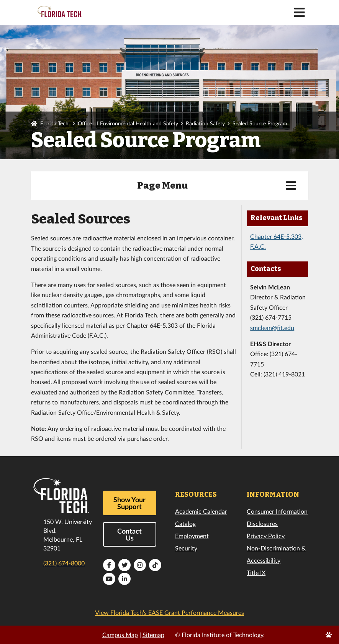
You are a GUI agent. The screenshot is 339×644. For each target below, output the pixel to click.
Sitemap (153, 635)
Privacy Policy (266, 536)
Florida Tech (54, 123)
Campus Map (120, 635)
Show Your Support (129, 503)
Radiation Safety (205, 123)
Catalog (185, 523)
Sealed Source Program (260, 123)
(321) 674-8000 (64, 563)
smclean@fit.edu (272, 328)
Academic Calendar (201, 511)
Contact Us (129, 534)
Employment (192, 536)
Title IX (256, 573)
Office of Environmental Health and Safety (128, 123)
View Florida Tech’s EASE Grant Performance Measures (169, 612)
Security (186, 548)
